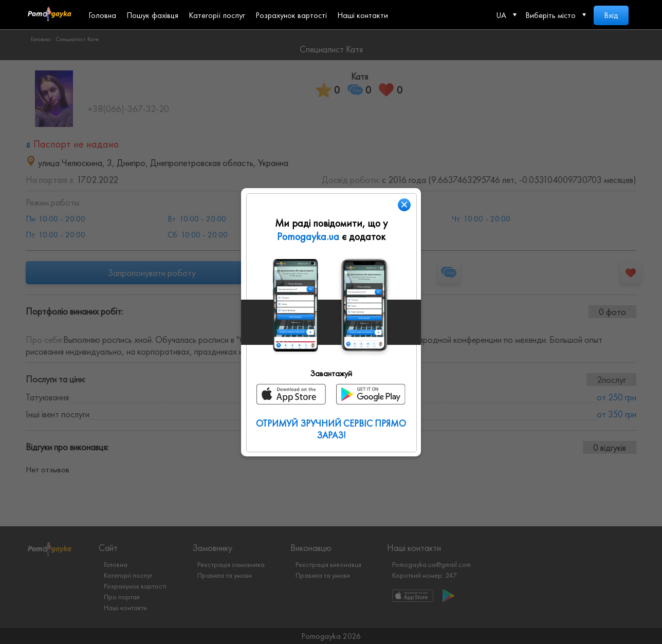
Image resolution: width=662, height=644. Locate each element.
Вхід (611, 15)
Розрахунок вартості (291, 15)
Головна (102, 15)
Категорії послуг (217, 15)
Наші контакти (363, 15)
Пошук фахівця (152, 15)
